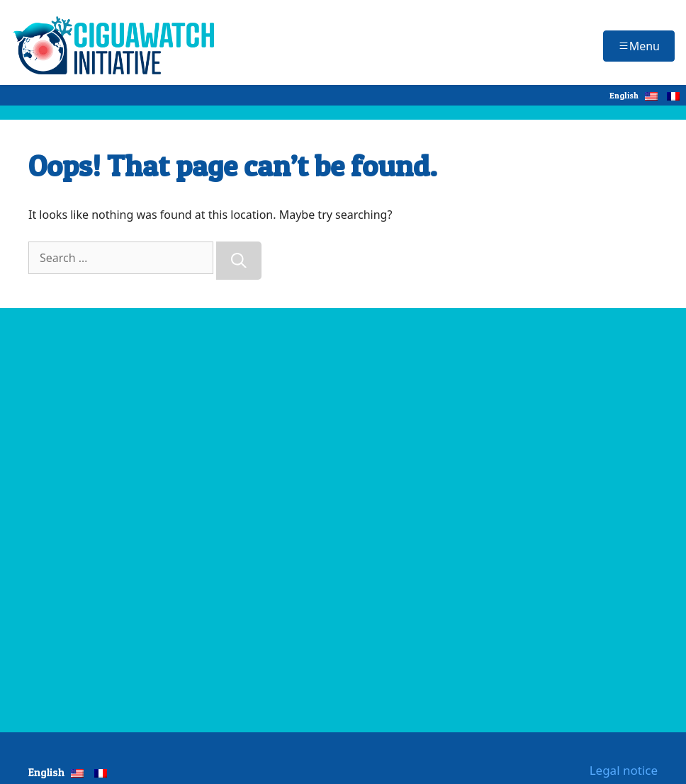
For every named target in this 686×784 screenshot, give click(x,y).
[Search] (239, 261)
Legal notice (624, 770)
